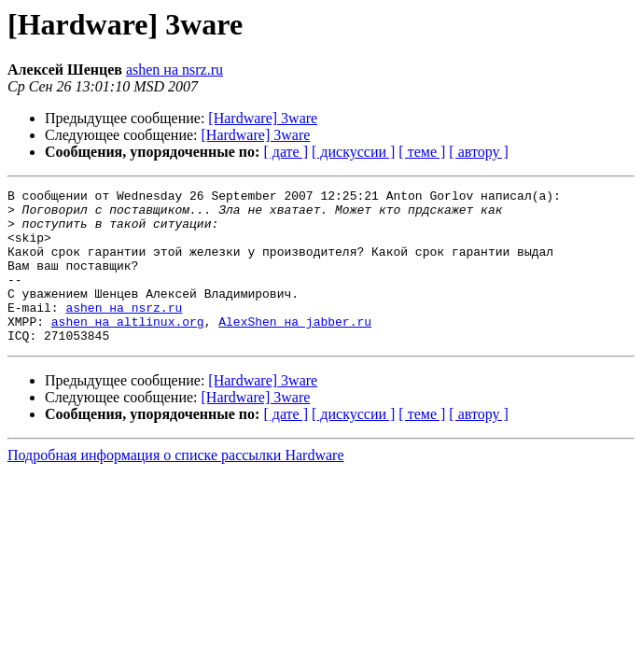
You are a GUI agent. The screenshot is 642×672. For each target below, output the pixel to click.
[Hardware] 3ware (263, 118)
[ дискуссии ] (353, 152)
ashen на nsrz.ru (174, 70)
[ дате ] (286, 152)
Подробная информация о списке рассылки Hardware (176, 486)
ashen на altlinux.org (128, 349)
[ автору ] (478, 152)
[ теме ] (422, 152)
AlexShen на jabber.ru (295, 349)
